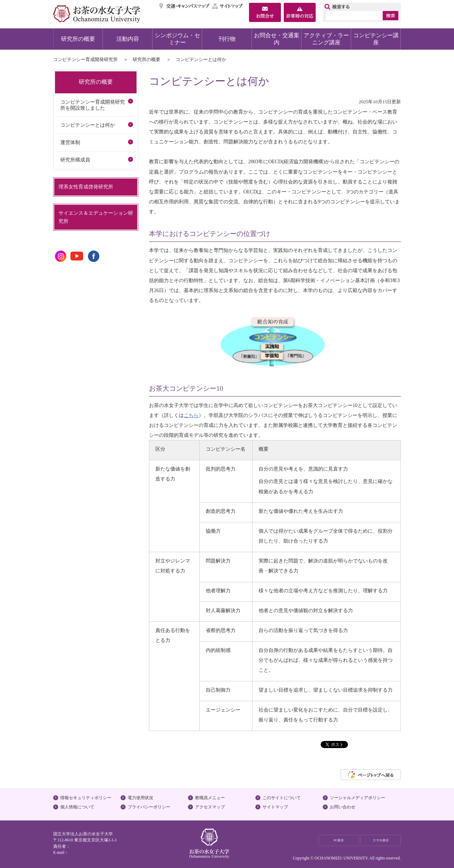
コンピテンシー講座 (376, 39)
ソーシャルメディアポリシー (358, 798)
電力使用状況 (140, 798)
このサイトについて (282, 798)
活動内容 (128, 39)
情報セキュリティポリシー (86, 798)
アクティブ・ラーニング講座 (326, 39)
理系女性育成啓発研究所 (86, 187)
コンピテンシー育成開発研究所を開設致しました (93, 105)
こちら (191, 415)
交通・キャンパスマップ (185, 6)
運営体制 (70, 142)
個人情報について (77, 807)
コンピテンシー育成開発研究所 (85, 59)
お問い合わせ (343, 807)
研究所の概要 (78, 39)
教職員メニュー (210, 798)
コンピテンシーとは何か (88, 125)
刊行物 (227, 39)
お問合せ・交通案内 (277, 39)
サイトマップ (228, 6)
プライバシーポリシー (149, 807)
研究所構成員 (75, 160)
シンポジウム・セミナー (177, 39)
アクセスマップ (210, 807)
